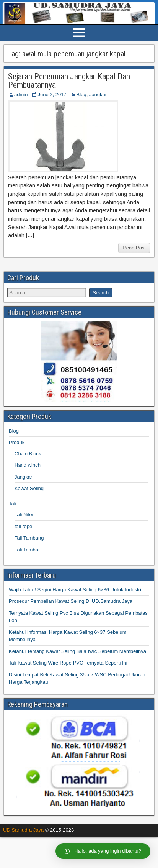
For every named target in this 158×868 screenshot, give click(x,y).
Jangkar (98, 94)
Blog (81, 94)
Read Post (134, 248)
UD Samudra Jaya (23, 830)
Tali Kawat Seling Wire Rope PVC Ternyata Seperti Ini (68, 663)
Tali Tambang (29, 538)
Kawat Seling (29, 488)
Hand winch (28, 465)
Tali (13, 504)
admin (21, 94)
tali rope (23, 526)
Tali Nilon (25, 514)
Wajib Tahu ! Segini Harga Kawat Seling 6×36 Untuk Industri (75, 590)
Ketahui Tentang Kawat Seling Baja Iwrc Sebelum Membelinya (77, 651)
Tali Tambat (27, 550)
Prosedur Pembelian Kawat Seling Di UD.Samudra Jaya (71, 601)
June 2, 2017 (52, 94)
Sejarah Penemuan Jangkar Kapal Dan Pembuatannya (69, 81)
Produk (17, 442)
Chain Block (28, 454)
